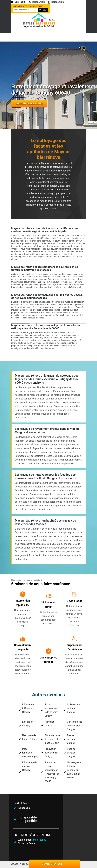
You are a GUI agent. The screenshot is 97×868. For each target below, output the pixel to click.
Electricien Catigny (28, 724)
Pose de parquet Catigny (71, 753)
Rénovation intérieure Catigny (28, 708)
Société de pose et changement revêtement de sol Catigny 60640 (52, 772)
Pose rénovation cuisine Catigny (30, 753)
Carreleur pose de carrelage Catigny (75, 726)
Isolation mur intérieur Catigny (74, 708)
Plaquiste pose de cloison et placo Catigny (52, 739)
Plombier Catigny (49, 724)
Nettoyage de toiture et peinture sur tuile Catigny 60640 (74, 770)
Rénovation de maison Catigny (30, 766)
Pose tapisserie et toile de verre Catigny (51, 710)
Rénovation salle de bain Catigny (51, 753)
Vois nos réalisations (29, 104)
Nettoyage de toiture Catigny (30, 737)
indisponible (18, 2)
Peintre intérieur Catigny (71, 739)
